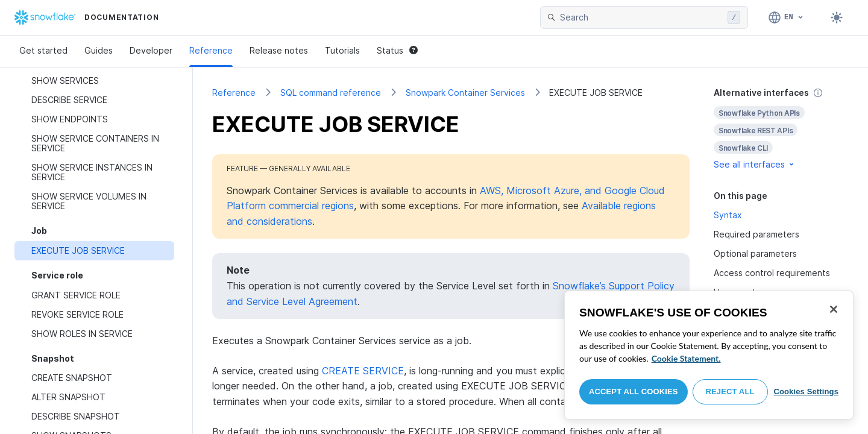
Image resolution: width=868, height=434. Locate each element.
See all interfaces (755, 164)
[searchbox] (641, 17)
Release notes (279, 50)
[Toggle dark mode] (837, 17)
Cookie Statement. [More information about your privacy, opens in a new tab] (686, 358)
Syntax (728, 215)
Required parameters (756, 234)
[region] (709, 355)
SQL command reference (331, 93)
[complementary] (781, 129)
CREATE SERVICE (363, 371)
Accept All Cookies (634, 392)
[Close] (834, 309)
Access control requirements (772, 273)
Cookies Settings (806, 392)
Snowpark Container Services (465, 93)
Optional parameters (755, 253)
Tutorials (342, 50)
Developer (151, 50)
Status (397, 50)
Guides (99, 50)
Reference (211, 50)
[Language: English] (786, 17)
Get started (43, 50)
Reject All (730, 392)
